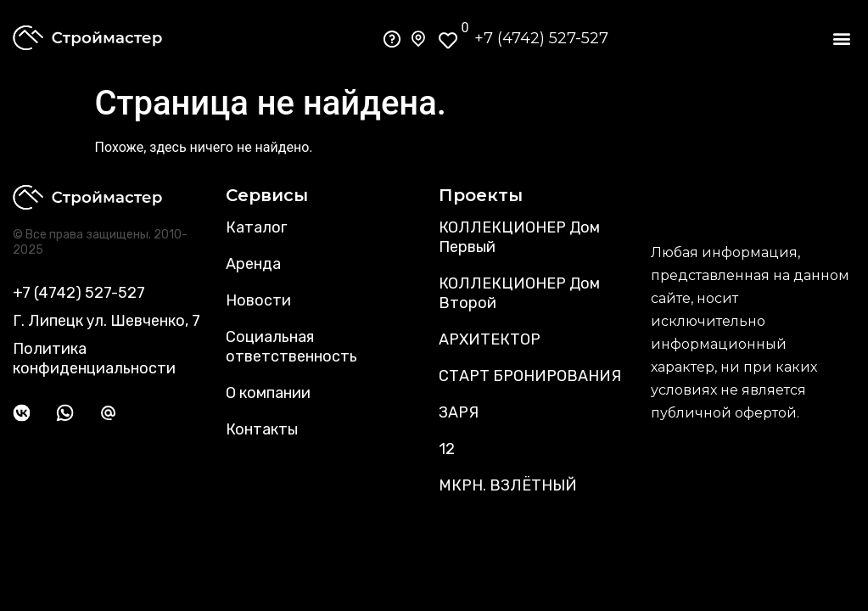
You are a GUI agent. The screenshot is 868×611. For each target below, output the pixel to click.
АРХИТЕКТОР (490, 339)
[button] (841, 39)
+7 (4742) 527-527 (541, 38)
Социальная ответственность (291, 347)
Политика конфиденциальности (94, 359)
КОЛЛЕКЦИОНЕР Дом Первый (519, 237)
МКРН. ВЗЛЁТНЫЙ (508, 485)
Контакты (262, 429)
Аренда (253, 264)
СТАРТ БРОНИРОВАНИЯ (530, 376)
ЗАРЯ (459, 412)
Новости (258, 300)
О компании (268, 393)
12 (447, 449)
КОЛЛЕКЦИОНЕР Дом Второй (519, 293)
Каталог (256, 227)
